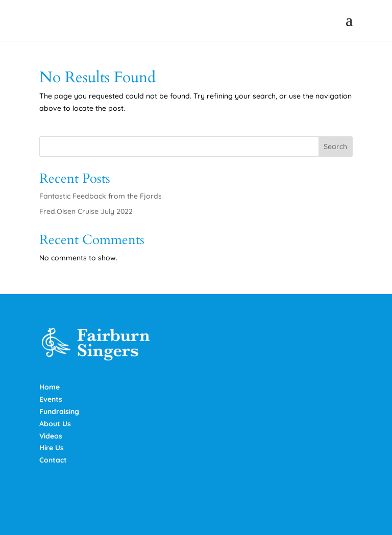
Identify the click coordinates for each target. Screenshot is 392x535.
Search (335, 147)
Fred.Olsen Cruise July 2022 (86, 211)
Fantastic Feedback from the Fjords (101, 196)
